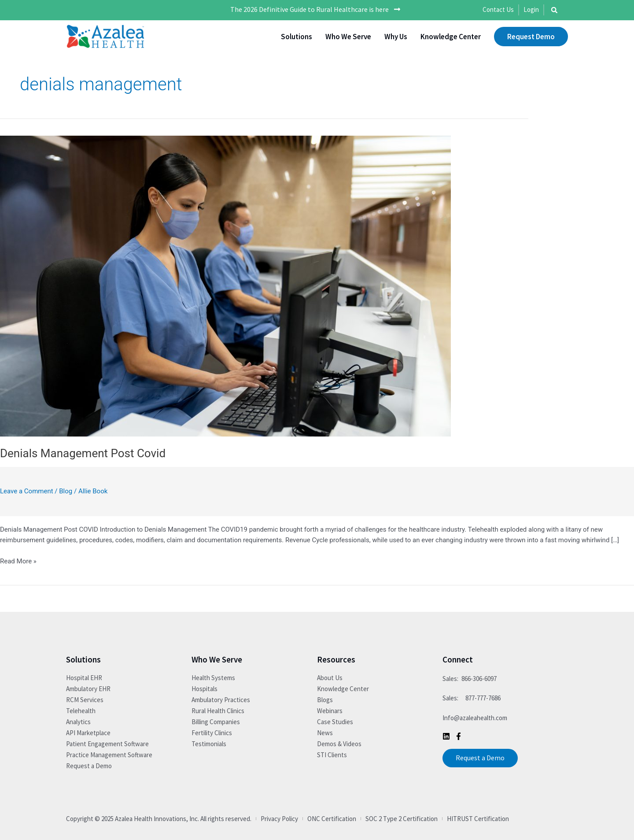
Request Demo (531, 37)
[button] (554, 10)
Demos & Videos (339, 744)
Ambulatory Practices (221, 700)
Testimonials (209, 744)
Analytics (78, 722)
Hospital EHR (84, 678)
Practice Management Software (109, 755)
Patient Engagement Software (107, 744)
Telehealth (81, 711)
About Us (330, 678)
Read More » (18, 561)
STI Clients (332, 755)
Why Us (396, 37)
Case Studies (335, 722)
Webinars (330, 711)
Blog (66, 491)
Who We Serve (348, 37)
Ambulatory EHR (88, 689)
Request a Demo (89, 766)
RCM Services (85, 700)
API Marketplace (88, 733)
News (325, 733)
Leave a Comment (27, 491)
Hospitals (205, 689)
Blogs (325, 700)
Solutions (297, 37)
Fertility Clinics (212, 733)
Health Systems (213, 678)
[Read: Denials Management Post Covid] (225, 285)
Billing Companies (216, 722)
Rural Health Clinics (218, 711)
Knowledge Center (451, 37)
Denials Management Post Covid (83, 453)
